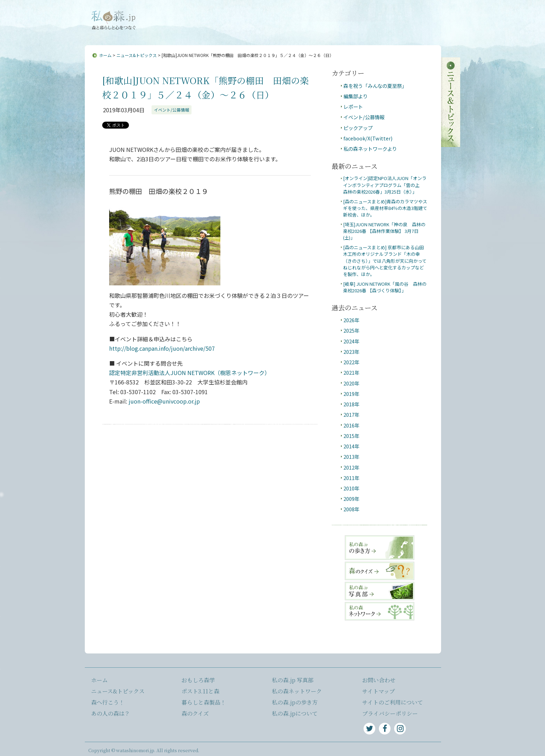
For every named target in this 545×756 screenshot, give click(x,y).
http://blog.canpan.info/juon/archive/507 (162, 348)
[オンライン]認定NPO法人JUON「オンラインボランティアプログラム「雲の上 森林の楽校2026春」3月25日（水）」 (385, 185)
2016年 (351, 425)
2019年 (351, 394)
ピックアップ (358, 128)
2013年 (351, 457)
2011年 (351, 478)
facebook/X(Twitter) (368, 138)
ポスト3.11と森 (368, 32)
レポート (353, 107)
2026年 (351, 320)
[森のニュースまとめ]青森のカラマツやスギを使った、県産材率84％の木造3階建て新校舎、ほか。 (385, 208)
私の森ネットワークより (370, 149)
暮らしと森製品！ (204, 702)
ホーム (105, 55)
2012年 (351, 467)
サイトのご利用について (393, 702)
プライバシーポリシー (390, 713)
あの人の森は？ (278, 32)
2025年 (351, 330)
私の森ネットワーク (297, 691)
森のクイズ (195, 713)
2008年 (351, 509)
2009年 (351, 499)
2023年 (351, 352)
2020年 (351, 383)
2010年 (351, 488)
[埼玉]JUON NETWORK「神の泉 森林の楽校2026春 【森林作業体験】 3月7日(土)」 (384, 231)
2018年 (351, 404)
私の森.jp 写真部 (293, 680)
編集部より (356, 96)
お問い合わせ (249, 15)
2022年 (351, 362)
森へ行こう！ (233, 32)
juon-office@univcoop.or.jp (164, 401)
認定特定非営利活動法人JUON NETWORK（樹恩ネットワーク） (190, 373)
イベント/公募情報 (172, 110)
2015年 (351, 436)
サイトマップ (284, 15)
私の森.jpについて (207, 15)
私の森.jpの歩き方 (295, 702)
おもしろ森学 (324, 32)
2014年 (351, 446)
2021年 (351, 372)
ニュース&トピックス (178, 32)
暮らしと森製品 (416, 32)
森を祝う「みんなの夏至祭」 (375, 86)
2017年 (351, 414)
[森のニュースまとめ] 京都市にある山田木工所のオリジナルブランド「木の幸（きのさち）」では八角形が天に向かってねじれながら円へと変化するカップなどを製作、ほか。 (385, 261)
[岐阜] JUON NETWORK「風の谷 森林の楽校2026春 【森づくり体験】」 (385, 287)
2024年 (351, 341)
